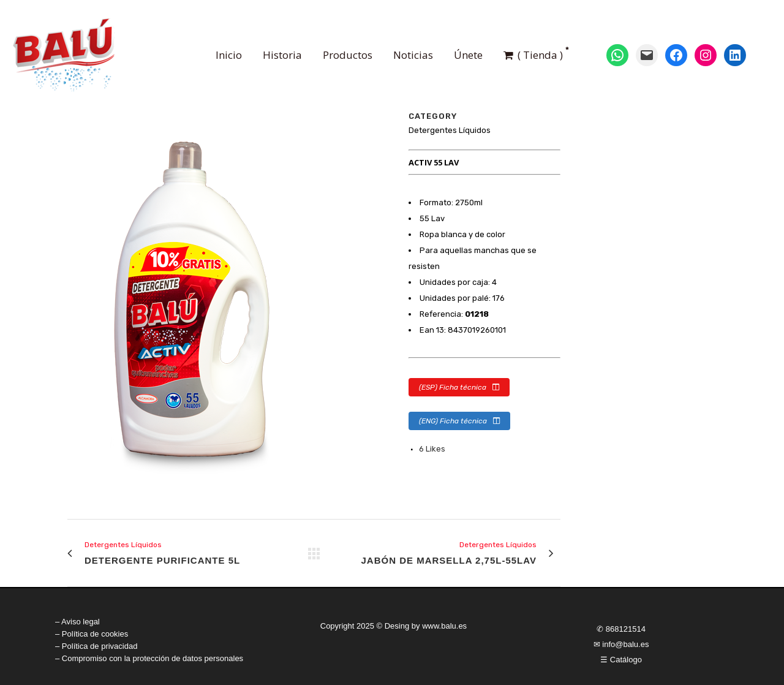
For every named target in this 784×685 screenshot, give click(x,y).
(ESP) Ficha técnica (459, 387)
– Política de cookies (92, 634)
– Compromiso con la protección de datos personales (149, 658)
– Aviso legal (77, 622)
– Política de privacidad (96, 646)
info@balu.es (625, 644)
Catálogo (626, 660)
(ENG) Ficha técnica (459, 421)
